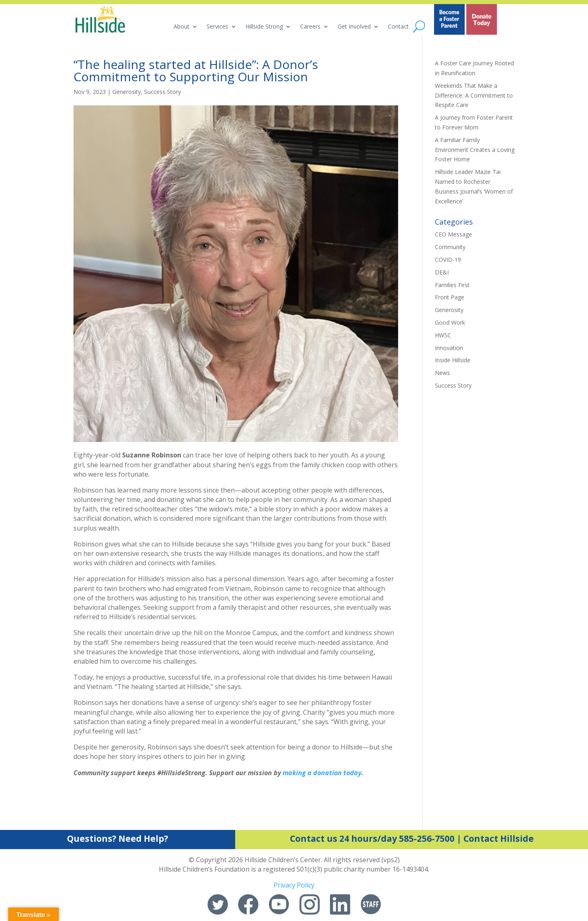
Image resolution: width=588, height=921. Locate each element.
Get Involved (354, 27)
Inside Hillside (453, 360)
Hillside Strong (264, 27)
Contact (398, 27)
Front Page (450, 297)
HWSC (443, 335)
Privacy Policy (294, 885)
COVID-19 (448, 260)
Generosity (127, 92)
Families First (452, 285)
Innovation (449, 348)
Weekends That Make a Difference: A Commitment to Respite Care (474, 95)
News (442, 373)
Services (217, 27)
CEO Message (453, 234)
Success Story (163, 92)
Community (450, 247)
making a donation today (322, 773)
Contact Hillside (499, 838)
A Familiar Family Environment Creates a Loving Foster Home (475, 150)
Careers (310, 27)
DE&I (442, 272)
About (182, 27)
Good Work (450, 322)
